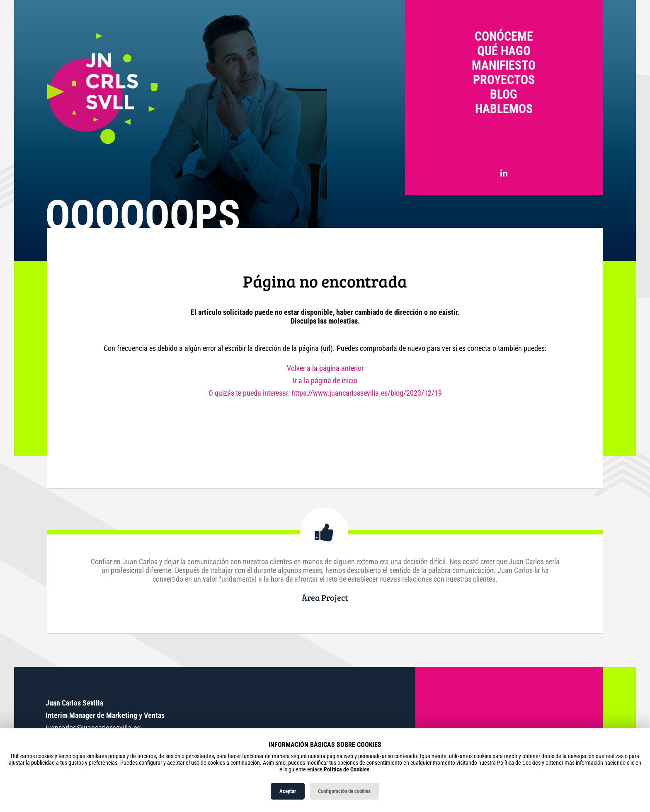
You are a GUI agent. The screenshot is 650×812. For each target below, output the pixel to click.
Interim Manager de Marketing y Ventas (105, 715)
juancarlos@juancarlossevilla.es (93, 728)
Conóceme (504, 36)
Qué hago (504, 51)
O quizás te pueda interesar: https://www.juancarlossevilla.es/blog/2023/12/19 (325, 393)
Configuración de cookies (344, 791)
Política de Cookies (347, 769)
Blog (504, 94)
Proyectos (504, 80)
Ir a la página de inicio (325, 381)
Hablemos (504, 109)
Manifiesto (504, 65)
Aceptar (288, 791)
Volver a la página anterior (325, 368)
